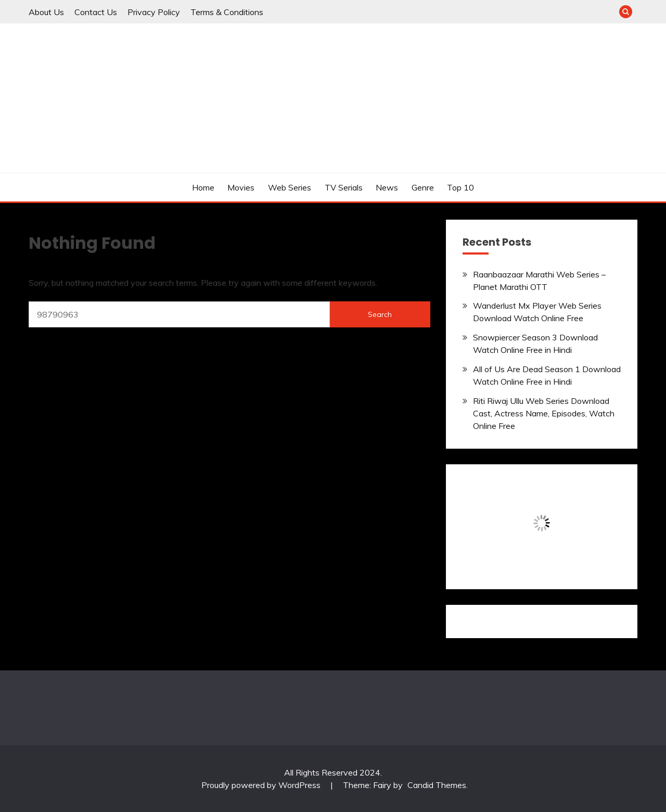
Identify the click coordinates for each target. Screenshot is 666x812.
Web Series (290, 187)
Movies (241, 187)
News (387, 187)
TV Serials (344, 187)
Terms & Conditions (227, 12)
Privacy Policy (154, 12)
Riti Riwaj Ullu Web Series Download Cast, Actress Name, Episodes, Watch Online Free (544, 413)
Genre (423, 187)
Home (203, 187)
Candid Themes (437, 785)
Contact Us (96, 12)
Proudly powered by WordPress (262, 785)
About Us (46, 12)
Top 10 (460, 187)
